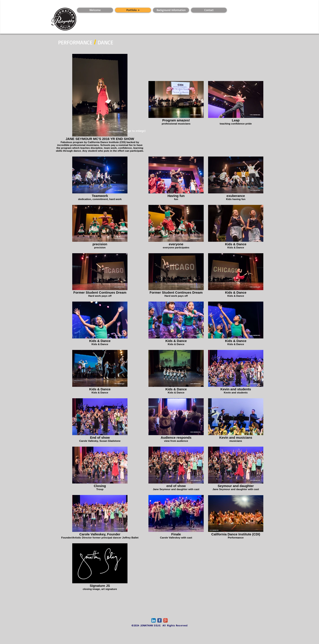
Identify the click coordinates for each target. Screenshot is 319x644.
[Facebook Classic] (159, 620)
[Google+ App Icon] (165, 620)
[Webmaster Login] (97, 6)
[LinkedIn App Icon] (154, 620)
